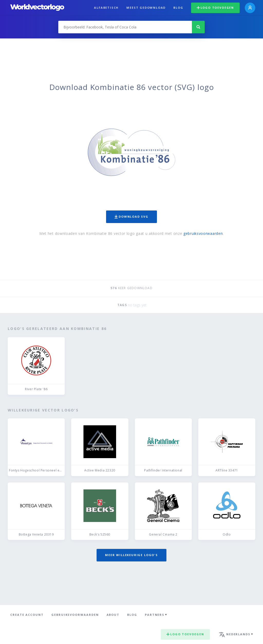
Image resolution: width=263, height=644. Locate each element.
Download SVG (131, 217)
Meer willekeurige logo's (131, 555)
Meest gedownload (146, 8)
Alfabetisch (106, 8)
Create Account (27, 615)
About (113, 615)
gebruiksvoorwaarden (203, 233)
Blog (178, 8)
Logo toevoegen (215, 8)
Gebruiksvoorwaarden (75, 615)
